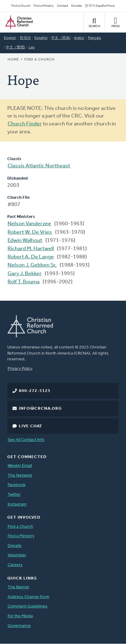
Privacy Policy (20, 369)
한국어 (25, 38)
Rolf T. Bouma (24, 282)
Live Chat (31, 426)
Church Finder (25, 124)
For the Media (20, 616)
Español (41, 38)
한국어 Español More (100, 6)
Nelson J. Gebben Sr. (32, 265)
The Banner (19, 587)
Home (13, 60)
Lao (32, 47)
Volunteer (17, 555)
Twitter (14, 495)
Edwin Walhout (25, 241)
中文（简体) (61, 38)
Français (94, 38)
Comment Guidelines (28, 606)
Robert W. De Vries (30, 232)
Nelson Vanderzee (29, 224)
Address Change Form (28, 597)
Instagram (17, 504)
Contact (63, 6)
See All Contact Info (26, 440)
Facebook (17, 485)
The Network (20, 476)
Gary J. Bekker (25, 274)
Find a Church (21, 6)
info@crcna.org (40, 409)
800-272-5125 (35, 391)
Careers (15, 565)
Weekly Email (20, 466)
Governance (19, 626)
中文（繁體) (15, 47)
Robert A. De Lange (31, 257)
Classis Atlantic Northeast (39, 166)
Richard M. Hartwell (31, 249)
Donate (77, 6)
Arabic (79, 38)
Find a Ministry (44, 6)
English (10, 38)
